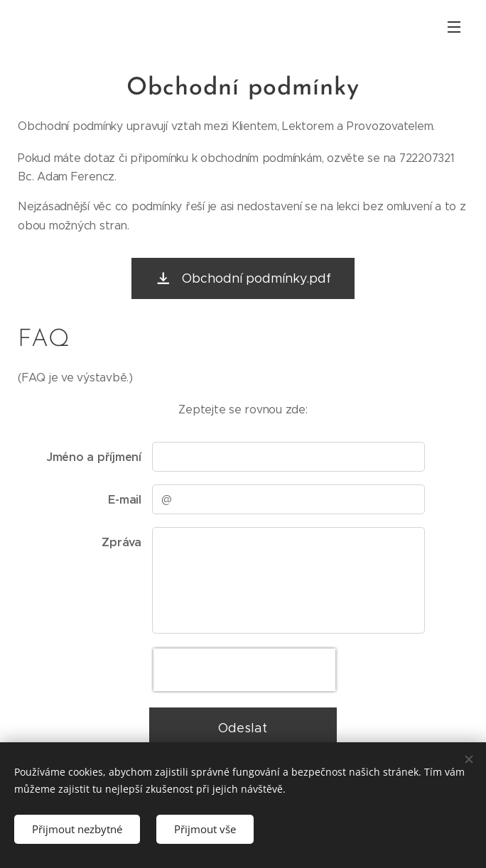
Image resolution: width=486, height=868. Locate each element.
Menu (454, 27)
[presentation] (244, 670)
